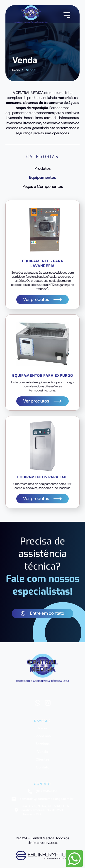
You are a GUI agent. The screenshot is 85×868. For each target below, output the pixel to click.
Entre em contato (42, 613)
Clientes (42, 759)
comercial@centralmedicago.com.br (42, 799)
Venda (31, 70)
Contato (43, 767)
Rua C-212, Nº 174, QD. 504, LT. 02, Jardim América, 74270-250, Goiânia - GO (42, 810)
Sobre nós (43, 736)
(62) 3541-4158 (42, 791)
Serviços (43, 744)
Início (16, 70)
